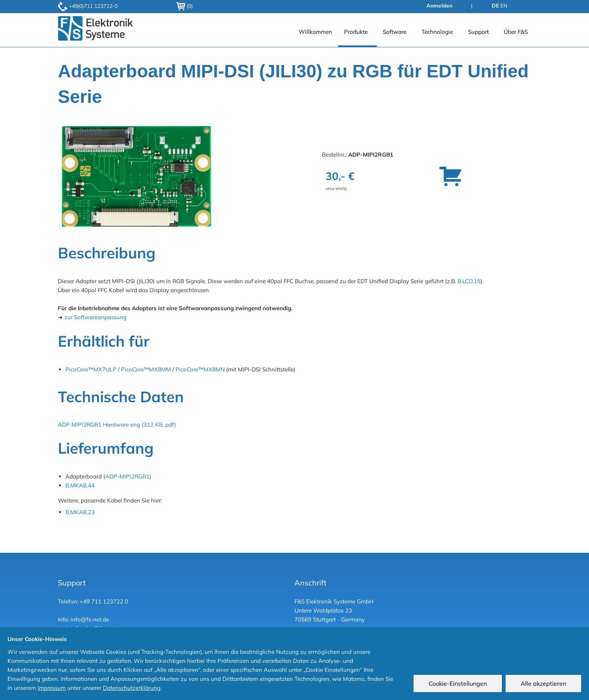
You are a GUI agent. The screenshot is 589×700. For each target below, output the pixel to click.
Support (478, 32)
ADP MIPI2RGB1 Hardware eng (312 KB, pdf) (117, 425)
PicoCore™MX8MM (146, 369)
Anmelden (439, 6)
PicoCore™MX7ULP (91, 369)
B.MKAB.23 (80, 512)
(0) (184, 6)
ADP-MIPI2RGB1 (127, 476)
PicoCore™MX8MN (200, 369)
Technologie (437, 32)
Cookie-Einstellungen (458, 684)
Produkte (356, 32)
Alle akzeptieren (544, 684)
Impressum (52, 688)
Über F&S (516, 32)
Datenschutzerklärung (132, 688)
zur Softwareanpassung (95, 317)
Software (395, 32)
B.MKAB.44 (80, 485)
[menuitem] (315, 36)
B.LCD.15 (469, 281)
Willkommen (315, 32)
